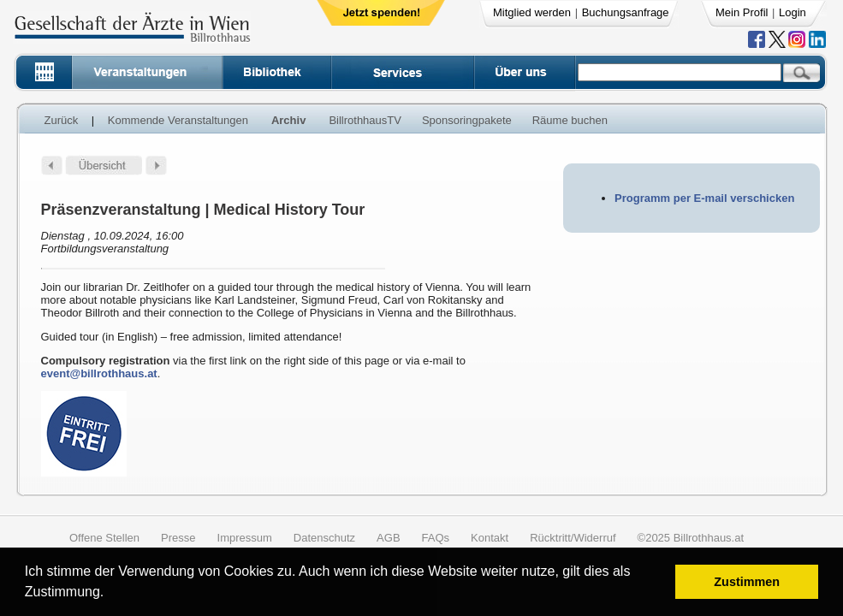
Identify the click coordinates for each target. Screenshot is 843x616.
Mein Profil (742, 12)
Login (793, 12)
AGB (388, 538)
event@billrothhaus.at (99, 373)
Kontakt (490, 538)
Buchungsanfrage (626, 12)
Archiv (288, 120)
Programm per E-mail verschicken (704, 198)
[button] (110, 594)
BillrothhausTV (365, 120)
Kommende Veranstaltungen (178, 120)
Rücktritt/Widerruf (573, 538)
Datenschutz (324, 538)
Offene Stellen (104, 538)
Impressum (245, 538)
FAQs (436, 538)
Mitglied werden (532, 12)
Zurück (62, 120)
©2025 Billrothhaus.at (691, 538)
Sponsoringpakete (467, 120)
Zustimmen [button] (747, 582)
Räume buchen (570, 120)
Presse (178, 538)
